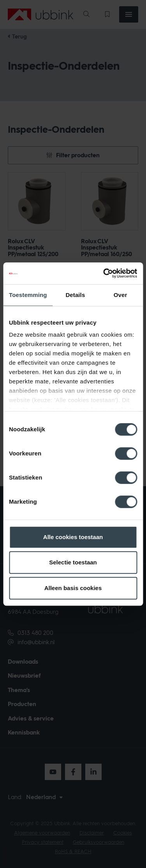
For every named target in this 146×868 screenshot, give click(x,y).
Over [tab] (120, 295)
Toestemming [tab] (28, 295)
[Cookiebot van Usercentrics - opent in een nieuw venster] (104, 273)
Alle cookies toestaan (73, 537)
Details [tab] (75, 295)
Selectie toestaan (73, 562)
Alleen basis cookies (73, 588)
